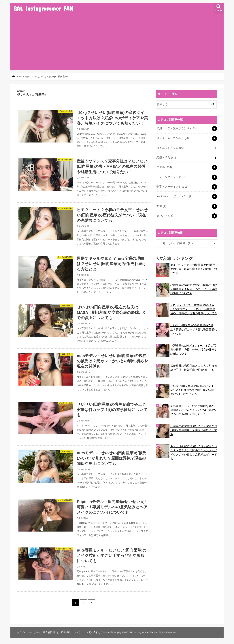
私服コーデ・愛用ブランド (177, 128)
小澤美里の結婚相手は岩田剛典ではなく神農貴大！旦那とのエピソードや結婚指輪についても (194, 289)
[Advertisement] (117, 42)
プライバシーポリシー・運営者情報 (36, 632)
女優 (161, 206)
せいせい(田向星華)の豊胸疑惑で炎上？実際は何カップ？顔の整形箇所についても (194, 329)
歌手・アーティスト (172, 187)
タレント (165, 216)
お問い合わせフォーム (98, 632)
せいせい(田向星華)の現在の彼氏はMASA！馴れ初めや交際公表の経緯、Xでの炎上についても (193, 390)
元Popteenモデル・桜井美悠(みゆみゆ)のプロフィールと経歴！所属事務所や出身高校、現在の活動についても (194, 309)
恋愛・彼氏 (166, 158)
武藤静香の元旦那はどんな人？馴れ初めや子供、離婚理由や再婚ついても (194, 368)
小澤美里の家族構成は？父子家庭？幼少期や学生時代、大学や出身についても (194, 430)
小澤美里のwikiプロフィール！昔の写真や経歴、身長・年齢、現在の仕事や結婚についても (194, 350)
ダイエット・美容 (170, 148)
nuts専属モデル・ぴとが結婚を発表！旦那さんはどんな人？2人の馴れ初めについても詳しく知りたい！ (194, 410)
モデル (164, 167)
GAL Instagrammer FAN (43, 8)
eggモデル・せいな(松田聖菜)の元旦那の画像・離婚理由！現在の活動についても (194, 269)
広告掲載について (71, 632)
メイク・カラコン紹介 (173, 138)
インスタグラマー (171, 177)
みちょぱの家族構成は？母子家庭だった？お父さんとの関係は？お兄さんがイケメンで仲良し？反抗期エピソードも (194, 453)
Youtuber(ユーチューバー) (174, 196)
